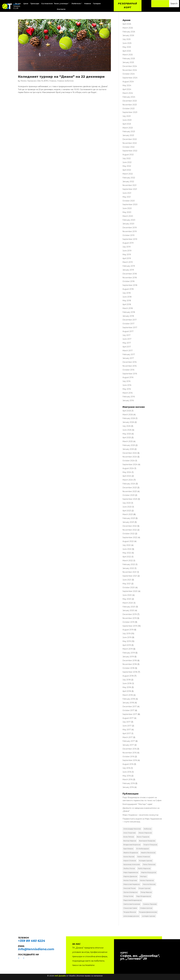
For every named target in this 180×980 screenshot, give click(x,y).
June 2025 (127, 43)
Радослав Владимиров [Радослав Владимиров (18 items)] (132, 900)
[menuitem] (26, 4)
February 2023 (129, 131)
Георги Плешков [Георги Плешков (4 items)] (150, 845)
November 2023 (130, 105)
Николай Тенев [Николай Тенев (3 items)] (129, 888)
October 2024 (129, 74)
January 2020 (128, 224)
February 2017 (129, 354)
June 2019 (127, 251)
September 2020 (130, 204)
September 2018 (130, 285)
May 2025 (127, 47)
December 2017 (130, 320)
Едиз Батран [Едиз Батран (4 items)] (128, 849)
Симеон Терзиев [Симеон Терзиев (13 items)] (150, 904)
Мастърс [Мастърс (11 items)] (143, 876)
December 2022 (130, 139)
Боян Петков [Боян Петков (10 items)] (129, 837)
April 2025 (127, 51)
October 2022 (128, 147)
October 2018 (128, 281)
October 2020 (129, 201)
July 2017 (126, 335)
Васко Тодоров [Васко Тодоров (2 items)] (143, 837)
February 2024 (129, 97)
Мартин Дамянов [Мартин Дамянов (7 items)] (130, 876)
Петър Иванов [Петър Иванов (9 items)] (146, 892)
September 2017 (130, 327)
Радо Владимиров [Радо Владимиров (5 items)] (144, 896)
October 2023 (128, 109)
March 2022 (128, 174)
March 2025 (128, 55)
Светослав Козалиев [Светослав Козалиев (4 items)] (132, 904)
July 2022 (127, 158)
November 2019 (130, 231)
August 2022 (128, 155)
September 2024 (130, 78)
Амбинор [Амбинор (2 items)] (148, 829)
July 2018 (127, 293)
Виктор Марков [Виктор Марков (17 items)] (130, 841)
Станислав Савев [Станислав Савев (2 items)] (130, 908)
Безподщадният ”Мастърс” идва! (137, 804)
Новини (53, 81)
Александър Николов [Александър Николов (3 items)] (132, 829)
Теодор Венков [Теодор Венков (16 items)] (130, 912)
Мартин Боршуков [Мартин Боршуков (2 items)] (149, 872)
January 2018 (128, 316)
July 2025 (126, 39)
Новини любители (65, 81)
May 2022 (127, 166)
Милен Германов (28, 81)
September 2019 (130, 239)
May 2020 (127, 212)
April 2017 (127, 347)
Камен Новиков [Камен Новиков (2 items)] (144, 857)
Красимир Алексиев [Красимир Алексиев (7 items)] (132, 864)
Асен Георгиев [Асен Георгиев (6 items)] (129, 833)
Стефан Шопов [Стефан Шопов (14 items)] (146, 908)
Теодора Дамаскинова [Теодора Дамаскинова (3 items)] (148, 912)
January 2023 (128, 135)
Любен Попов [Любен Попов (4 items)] (129, 868)
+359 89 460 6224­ (32, 941)
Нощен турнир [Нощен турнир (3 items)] (144, 888)
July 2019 (126, 247)
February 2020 (129, 220)
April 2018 (127, 304)
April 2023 (127, 124)
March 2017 (128, 351)
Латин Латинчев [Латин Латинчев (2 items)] (149, 864)
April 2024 (127, 89)
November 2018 (130, 278)
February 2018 (129, 312)
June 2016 (127, 385)
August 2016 (128, 377)
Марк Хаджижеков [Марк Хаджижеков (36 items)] (131, 872)
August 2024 (128, 82)
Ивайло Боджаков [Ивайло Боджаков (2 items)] (131, 853)
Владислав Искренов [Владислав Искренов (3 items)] (132, 845)
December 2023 (130, 101)
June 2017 (127, 339)
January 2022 (128, 182)
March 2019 (128, 262)
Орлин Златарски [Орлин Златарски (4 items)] (130, 892)
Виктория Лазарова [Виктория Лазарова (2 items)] (147, 841)
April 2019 (127, 258)
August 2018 (128, 289)
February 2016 (129, 397)
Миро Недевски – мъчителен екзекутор (140, 815)
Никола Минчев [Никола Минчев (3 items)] (149, 884)
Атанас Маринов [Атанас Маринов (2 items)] (145, 833)
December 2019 (130, 228)
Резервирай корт (128, 6)
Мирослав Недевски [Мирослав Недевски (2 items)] (132, 884)
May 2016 (127, 389)
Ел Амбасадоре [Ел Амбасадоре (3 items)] (143, 849)
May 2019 (127, 255)
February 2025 (129, 59)
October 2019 (128, 235)
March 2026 (128, 28)
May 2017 (127, 343)
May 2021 (127, 197)
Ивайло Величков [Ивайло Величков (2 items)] (148, 853)
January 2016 (128, 400)
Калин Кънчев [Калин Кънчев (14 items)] (129, 857)
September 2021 (130, 189)
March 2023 (128, 128)
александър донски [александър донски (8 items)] (131, 916)
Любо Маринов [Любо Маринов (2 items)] (144, 868)
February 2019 (129, 266)
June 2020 (127, 208)
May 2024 (127, 85)
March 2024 (128, 93)
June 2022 (127, 162)
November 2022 (130, 143)
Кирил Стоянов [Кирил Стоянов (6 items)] (130, 861)
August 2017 (128, 331)
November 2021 (129, 185)
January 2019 (128, 270)
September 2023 (130, 112)
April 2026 (127, 24)
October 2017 (128, 324)
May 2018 (127, 301)
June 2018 (127, 297)
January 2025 (128, 62)
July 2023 (127, 116)
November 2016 (129, 366)
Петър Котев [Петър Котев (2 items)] (128, 896)
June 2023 (127, 120)
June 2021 (127, 193)
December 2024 (130, 66)
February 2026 (129, 32)
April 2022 (127, 170)
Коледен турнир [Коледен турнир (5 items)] (146, 861)
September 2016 (130, 374)
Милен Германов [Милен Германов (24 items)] (147, 880)
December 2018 (130, 274)
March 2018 (128, 308)
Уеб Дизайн (60, 976)
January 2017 (128, 358)
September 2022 (130, 151)
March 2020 (128, 216)
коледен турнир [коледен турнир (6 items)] (149, 916)
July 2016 (126, 381)
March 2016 (127, 393)
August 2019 (128, 243)
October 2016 (128, 370)
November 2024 (130, 70)
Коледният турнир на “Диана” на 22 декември (61, 77)
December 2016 (129, 362)
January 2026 (128, 35)
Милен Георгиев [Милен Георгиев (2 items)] (130, 880)
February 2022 (129, 178)
